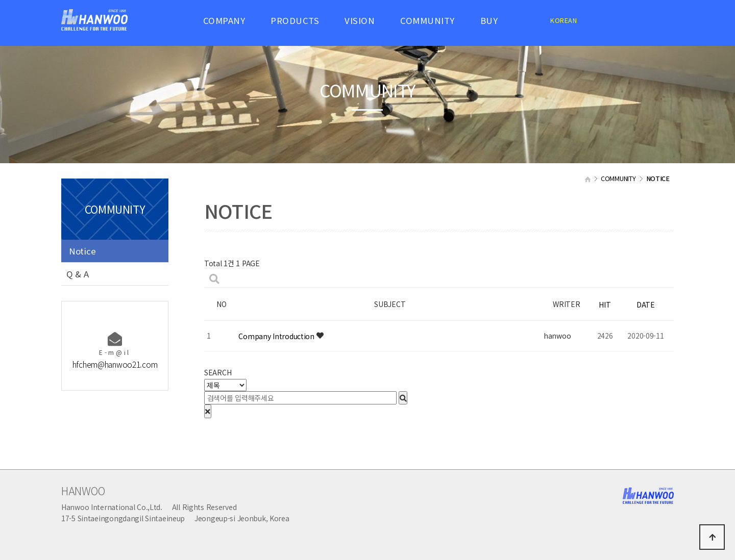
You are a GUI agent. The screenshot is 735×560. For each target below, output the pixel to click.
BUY (489, 20)
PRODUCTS (295, 20)
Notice (82, 251)
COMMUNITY (427, 20)
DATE (646, 304)
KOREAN (563, 20)
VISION (360, 20)
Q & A (78, 274)
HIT (605, 304)
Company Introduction (277, 336)
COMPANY (224, 20)
